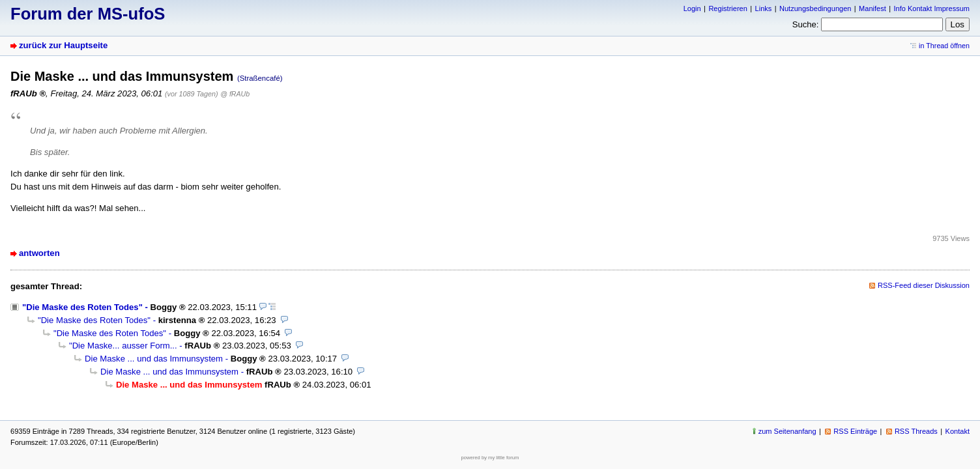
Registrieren (728, 8)
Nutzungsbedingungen (815, 8)
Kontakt (958, 431)
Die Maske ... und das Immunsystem (154, 359)
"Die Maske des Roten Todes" (82, 307)
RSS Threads (916, 431)
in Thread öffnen (944, 46)
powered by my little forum (490, 458)
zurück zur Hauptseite (63, 45)
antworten (39, 253)
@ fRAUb (235, 94)
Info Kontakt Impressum (932, 8)
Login (692, 8)
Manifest (872, 8)
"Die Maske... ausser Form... (123, 346)
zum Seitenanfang (787, 431)
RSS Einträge (855, 431)
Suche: (806, 24)
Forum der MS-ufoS (88, 14)
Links (764, 8)
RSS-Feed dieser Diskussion (924, 285)
